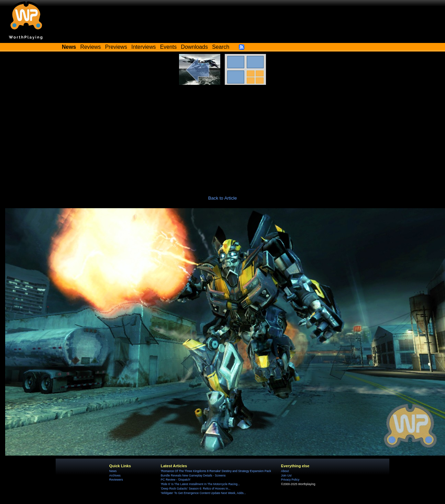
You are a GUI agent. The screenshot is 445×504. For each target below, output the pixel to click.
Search (221, 47)
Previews (116, 47)
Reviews (91, 47)
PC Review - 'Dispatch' (176, 480)
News (113, 471)
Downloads (194, 47)
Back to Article (223, 198)
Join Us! (286, 475)
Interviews (143, 47)
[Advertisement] (223, 136)
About (285, 471)
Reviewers (116, 480)
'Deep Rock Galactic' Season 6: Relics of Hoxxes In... (196, 489)
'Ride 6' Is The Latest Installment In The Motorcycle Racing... (200, 484)
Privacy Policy (290, 480)
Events (168, 47)
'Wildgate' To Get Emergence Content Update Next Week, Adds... (203, 493)
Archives (115, 475)
